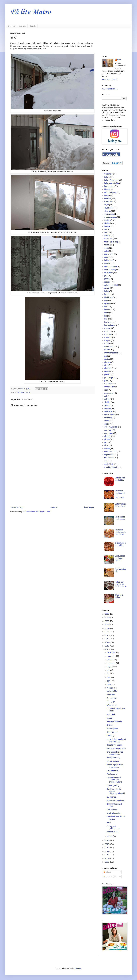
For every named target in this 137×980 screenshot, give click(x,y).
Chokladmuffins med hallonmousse (115, 753)
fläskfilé (107, 236)
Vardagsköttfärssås (114, 721)
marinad (108, 331)
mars (109, 684)
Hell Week (111, 694)
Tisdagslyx (111, 702)
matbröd (108, 337)
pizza (107, 365)
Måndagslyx (111, 705)
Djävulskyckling (113, 786)
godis (107, 248)
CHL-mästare (112, 810)
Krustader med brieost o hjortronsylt (121, 532)
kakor (107, 291)
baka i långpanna (111, 180)
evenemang (109, 214)
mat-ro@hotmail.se (110, 89)
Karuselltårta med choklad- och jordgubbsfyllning (114, 780)
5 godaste (108, 174)
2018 (107, 639)
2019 (107, 635)
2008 (107, 862)
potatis (107, 371)
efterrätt (108, 211)
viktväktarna (109, 458)
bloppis (107, 189)
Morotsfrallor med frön (115, 800)
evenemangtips (111, 217)
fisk (106, 232)
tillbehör (108, 436)
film (106, 229)
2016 (107, 646)
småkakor (108, 411)
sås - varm (109, 433)
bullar (107, 196)
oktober (110, 660)
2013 (107, 844)
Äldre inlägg (89, 507)
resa (106, 390)
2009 (107, 858)
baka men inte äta (112, 183)
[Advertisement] (52, 484)
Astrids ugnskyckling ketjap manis (115, 766)
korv (106, 300)
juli (108, 670)
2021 (107, 628)
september (112, 663)
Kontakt (33, 26)
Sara (119, 60)
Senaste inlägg (17, 507)
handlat (107, 263)
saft (106, 396)
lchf (106, 319)
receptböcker (110, 387)
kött (106, 307)
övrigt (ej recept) (111, 467)
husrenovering (110, 270)
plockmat (108, 368)
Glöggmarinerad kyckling (121, 544)
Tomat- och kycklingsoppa (113, 827)
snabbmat (108, 418)
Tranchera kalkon (119, 596)
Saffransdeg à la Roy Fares (121, 505)
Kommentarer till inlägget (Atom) (37, 512)
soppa (107, 424)
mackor (107, 328)
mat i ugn (108, 334)
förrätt (107, 245)
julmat (107, 288)
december (111, 652)
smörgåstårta (110, 415)
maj (109, 677)
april (109, 681)
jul (105, 276)
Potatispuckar (112, 774)
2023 (107, 621)
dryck (107, 205)
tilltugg (107, 439)
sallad (107, 399)
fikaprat (107, 226)
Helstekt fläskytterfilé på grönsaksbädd (116, 740)
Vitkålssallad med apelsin (120, 518)
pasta (107, 359)
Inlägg (107, 872)
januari (110, 836)
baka (106, 177)
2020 (107, 632)
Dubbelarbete (112, 732)
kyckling (108, 303)
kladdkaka (109, 297)
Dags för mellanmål (114, 745)
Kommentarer (110, 877)
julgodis (107, 282)
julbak (107, 279)
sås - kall (108, 430)
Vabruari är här (113, 832)
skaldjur (108, 402)
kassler (107, 294)
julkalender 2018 (111, 285)
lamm (107, 313)
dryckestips (109, 208)
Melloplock (111, 714)
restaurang (109, 393)
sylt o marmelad (111, 427)
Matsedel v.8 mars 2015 (116, 748)
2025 (107, 614)
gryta (106, 257)
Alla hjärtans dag (113, 758)
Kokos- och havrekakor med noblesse (121, 584)
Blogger (78, 968)
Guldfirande (111, 797)
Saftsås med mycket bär (120, 479)
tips (106, 442)
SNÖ (109, 822)
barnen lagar (110, 186)
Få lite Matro (30, 12)
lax (106, 316)
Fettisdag (110, 736)
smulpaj (108, 408)
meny (107, 344)
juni (109, 674)
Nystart (109, 718)
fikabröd (108, 223)
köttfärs (107, 310)
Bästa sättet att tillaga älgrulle (120, 558)
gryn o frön (109, 254)
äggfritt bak (109, 464)
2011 (107, 851)
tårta (106, 445)
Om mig (22, 26)
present (107, 374)
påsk (106, 381)
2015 (107, 649)
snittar (107, 421)
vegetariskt (109, 455)
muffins (107, 350)
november (111, 656)
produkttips (109, 378)
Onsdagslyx (111, 698)
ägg (106, 461)
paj (106, 356)
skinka (107, 405)
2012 (107, 848)
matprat (107, 340)
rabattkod (108, 384)
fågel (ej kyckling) (111, 242)
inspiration (109, 273)
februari (110, 688)
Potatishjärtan (112, 729)
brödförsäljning (110, 192)
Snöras (109, 725)
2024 (107, 618)
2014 (107, 841)
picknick (108, 362)
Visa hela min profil (110, 79)
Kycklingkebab (112, 770)
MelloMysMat (112, 691)
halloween (109, 260)
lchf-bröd (108, 322)
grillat (107, 251)
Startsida (12, 26)
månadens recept (111, 353)
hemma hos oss (24, 392)
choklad (108, 199)
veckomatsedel (110, 452)
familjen (108, 220)
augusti (110, 667)
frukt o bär (109, 239)
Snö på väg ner (113, 761)
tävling (107, 449)
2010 (107, 855)
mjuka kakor (109, 347)
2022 (107, 625)
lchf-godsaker (110, 325)
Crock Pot (108, 202)
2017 (107, 642)
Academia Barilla (113, 813)
